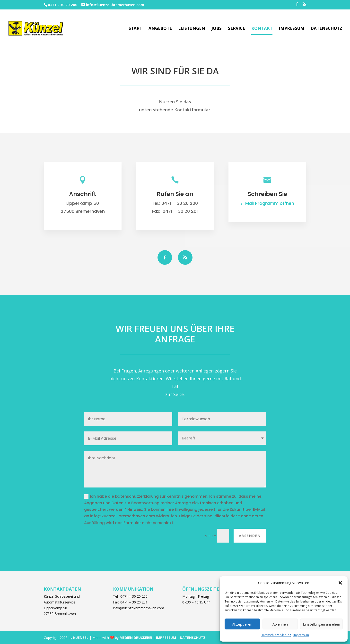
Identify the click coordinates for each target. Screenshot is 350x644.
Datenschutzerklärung (276, 635)
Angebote (160, 29)
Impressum (301, 635)
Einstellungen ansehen (321, 624)
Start (135, 29)
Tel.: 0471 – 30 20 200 (130, 596)
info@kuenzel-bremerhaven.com (139, 608)
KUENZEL (81, 638)
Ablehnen (280, 624)
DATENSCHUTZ (193, 638)
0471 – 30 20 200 (180, 203)
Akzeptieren (242, 624)
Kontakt (262, 29)
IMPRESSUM (166, 638)
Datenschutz (326, 29)
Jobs (217, 29)
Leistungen (192, 29)
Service (236, 29)
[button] (340, 583)
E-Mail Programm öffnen (267, 203)
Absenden (250, 536)
